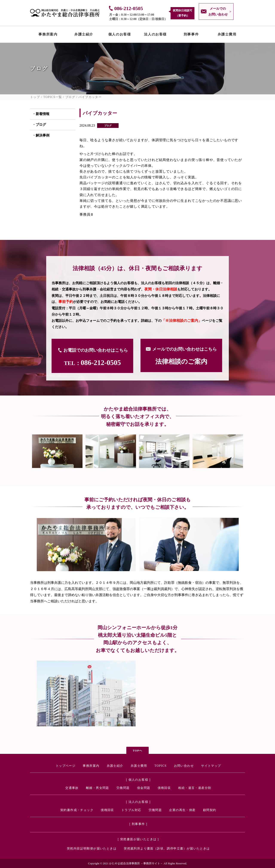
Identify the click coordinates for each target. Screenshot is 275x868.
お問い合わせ (184, 766)
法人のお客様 (155, 35)
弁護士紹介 (84, 35)
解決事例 (43, 135)
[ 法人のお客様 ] (138, 802)
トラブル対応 (131, 810)
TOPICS (160, 766)
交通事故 (72, 788)
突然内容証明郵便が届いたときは (92, 849)
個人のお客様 (120, 35)
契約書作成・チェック (77, 810)
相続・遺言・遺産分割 (195, 788)
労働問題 (123, 788)
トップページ (66, 766)
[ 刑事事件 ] (138, 824)
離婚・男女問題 (98, 788)
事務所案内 (48, 35)
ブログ (70, 97)
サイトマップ (211, 766)
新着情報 (43, 114)
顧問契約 (210, 810)
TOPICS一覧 (53, 97)
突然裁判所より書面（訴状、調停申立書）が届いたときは (167, 849)
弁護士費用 (227, 35)
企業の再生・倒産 (182, 810)
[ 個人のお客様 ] (138, 780)
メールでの (217, 12)
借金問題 (144, 788)
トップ (35, 97)
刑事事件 (191, 35)
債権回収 (164, 788)
